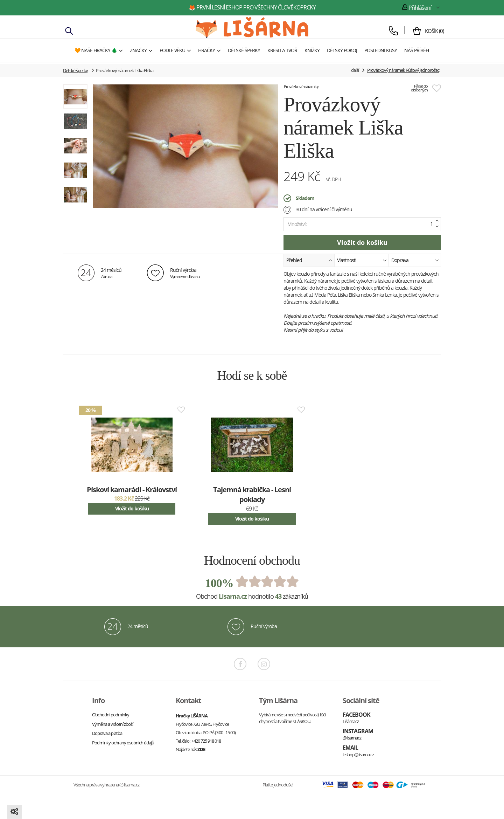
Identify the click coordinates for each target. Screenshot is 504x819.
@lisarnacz (352, 738)
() (432, 31)
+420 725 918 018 (206, 741)
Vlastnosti (362, 260)
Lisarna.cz (233, 596)
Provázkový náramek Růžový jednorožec (403, 70)
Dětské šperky (75, 70)
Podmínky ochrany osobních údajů (123, 743)
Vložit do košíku (132, 508)
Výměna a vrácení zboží (113, 724)
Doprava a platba (107, 733)
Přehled (309, 260)
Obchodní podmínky (111, 715)
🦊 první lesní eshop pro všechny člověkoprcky (252, 7)
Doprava (415, 260)
